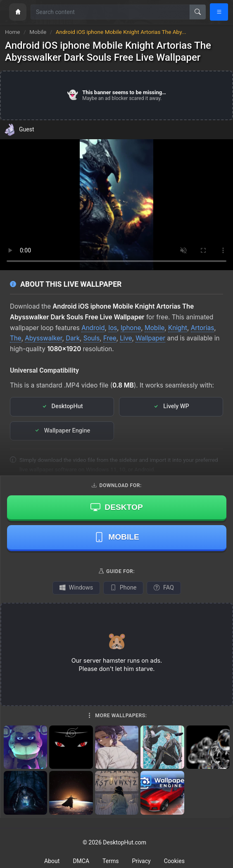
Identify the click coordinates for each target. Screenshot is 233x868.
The (16, 338)
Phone (123, 588)
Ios (113, 328)
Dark (73, 338)
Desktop (116, 507)
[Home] (18, 12)
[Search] (198, 12)
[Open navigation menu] (219, 12)
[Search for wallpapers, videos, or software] (110, 12)
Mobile (38, 32)
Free (110, 338)
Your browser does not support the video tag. (116, 205)
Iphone (131, 328)
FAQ (164, 588)
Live (126, 338)
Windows (76, 588)
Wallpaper (150, 338)
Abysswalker (43, 338)
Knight (178, 328)
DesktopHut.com (125, 842)
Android (93, 328)
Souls (92, 338)
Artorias (202, 328)
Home (13, 32)
